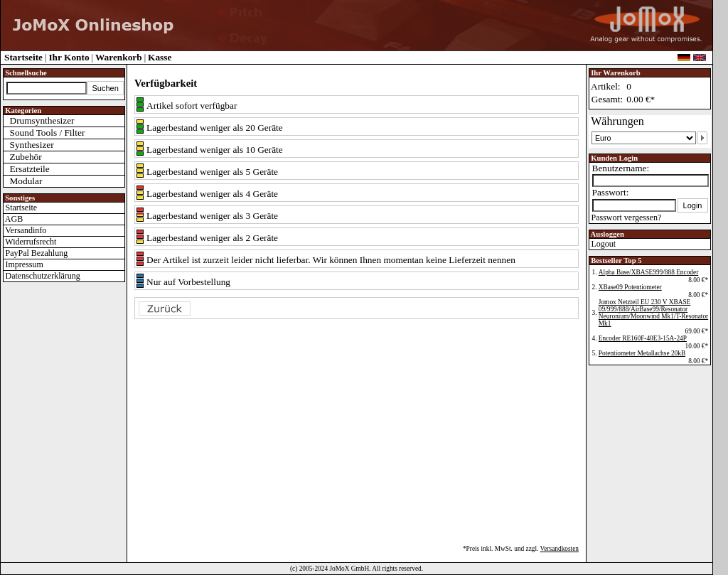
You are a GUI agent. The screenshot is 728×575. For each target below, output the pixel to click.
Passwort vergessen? (626, 217)
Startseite (23, 57)
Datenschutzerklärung (42, 276)
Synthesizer (29, 145)
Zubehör (23, 157)
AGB (14, 219)
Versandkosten (560, 549)
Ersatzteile (27, 169)
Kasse (160, 57)
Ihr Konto (69, 57)
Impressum (23, 264)
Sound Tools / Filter (44, 133)
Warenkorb (119, 57)
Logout (603, 244)
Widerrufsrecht (30, 242)
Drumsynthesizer (39, 120)
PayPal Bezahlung (36, 253)
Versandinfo (25, 230)
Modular (23, 181)
